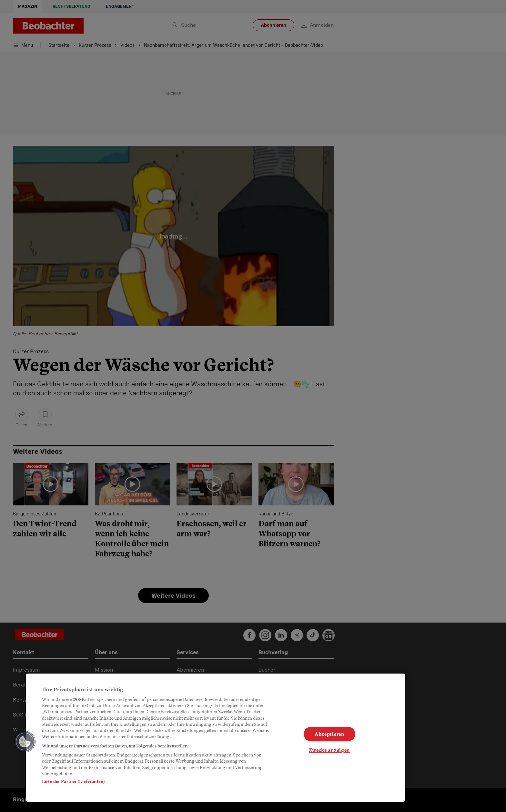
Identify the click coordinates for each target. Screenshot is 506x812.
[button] (25, 742)
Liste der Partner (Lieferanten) (73, 782)
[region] (216, 738)
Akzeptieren (329, 734)
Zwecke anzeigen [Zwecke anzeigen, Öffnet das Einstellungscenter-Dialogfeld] (329, 750)
